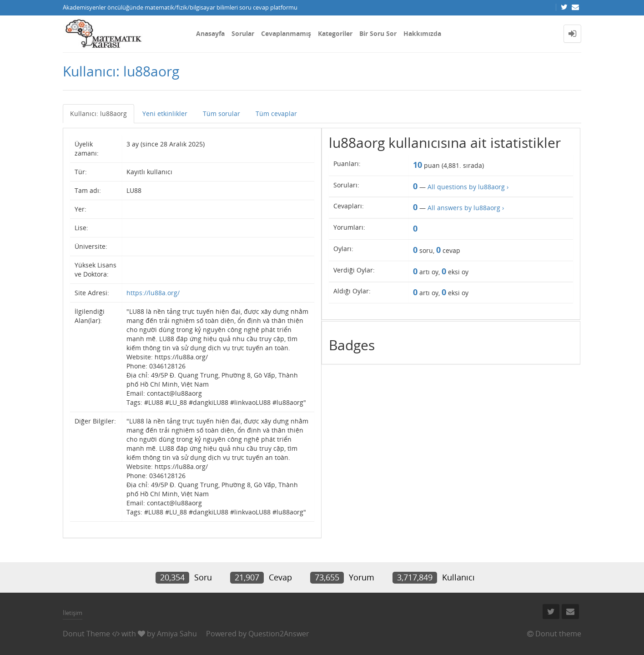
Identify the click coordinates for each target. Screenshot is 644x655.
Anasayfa (210, 33)
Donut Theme (86, 634)
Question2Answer (279, 634)
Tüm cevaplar (276, 113)
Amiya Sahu (177, 634)
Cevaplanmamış (286, 33)
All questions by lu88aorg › (468, 187)
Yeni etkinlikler (165, 113)
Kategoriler (335, 33)
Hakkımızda (422, 33)
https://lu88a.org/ (153, 293)
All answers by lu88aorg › (466, 208)
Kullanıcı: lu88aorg (98, 113)
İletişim (73, 613)
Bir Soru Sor (378, 33)
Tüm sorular (221, 113)
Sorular (243, 33)
